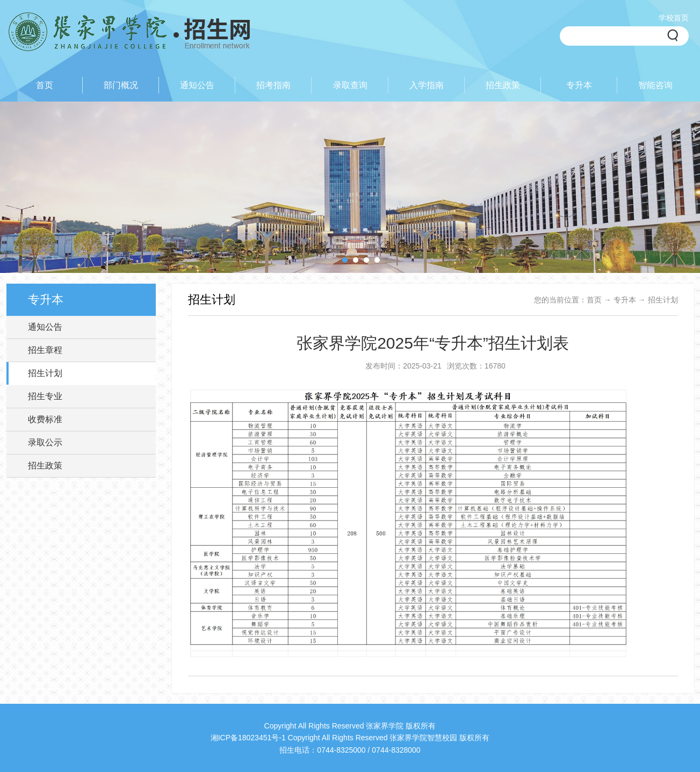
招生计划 (45, 373)
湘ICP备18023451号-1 (248, 738)
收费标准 (45, 419)
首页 (594, 300)
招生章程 (45, 350)
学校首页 (674, 18)
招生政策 (45, 466)
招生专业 (45, 396)
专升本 (625, 300)
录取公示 (45, 442)
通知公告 (45, 327)
